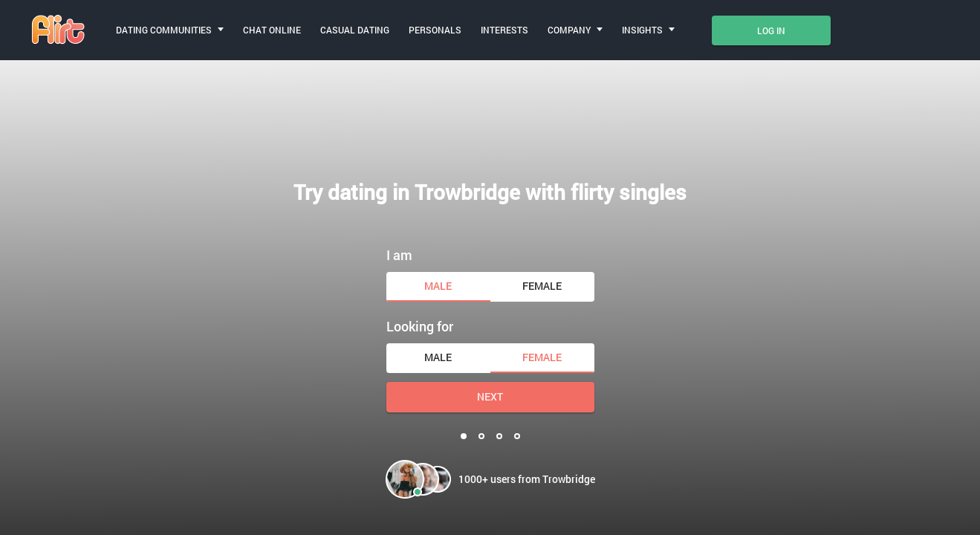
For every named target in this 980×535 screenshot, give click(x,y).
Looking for (420, 326)
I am (399, 255)
